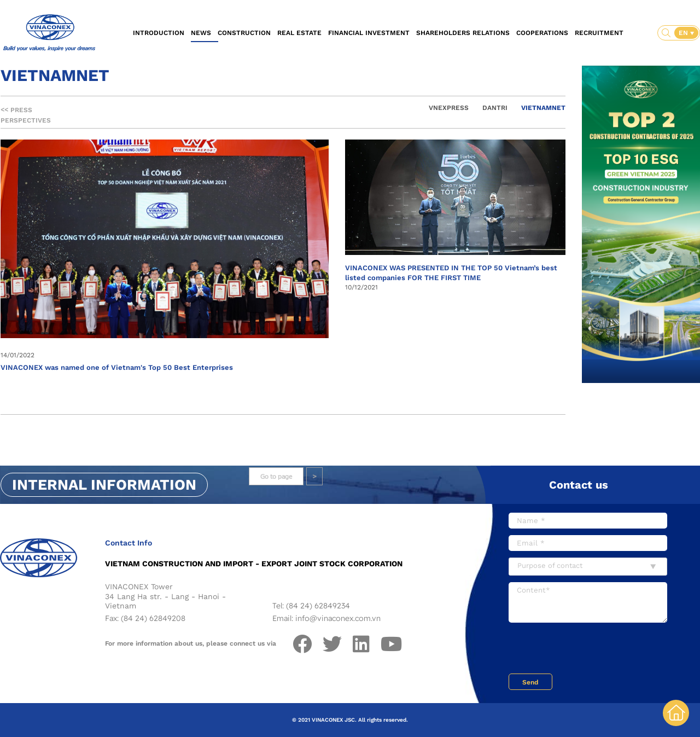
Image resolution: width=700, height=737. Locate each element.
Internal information (104, 485)
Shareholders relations (463, 33)
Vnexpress (449, 108)
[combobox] (588, 567)
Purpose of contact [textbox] (550, 565)
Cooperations (542, 33)
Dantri (495, 108)
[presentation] (592, 649)
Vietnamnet (543, 108)
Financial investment (369, 33)
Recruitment (599, 33)
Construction (244, 33)
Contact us (579, 485)
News (201, 33)
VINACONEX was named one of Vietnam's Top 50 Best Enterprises (117, 367)
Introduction (159, 33)
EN (684, 33)
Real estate (299, 33)
